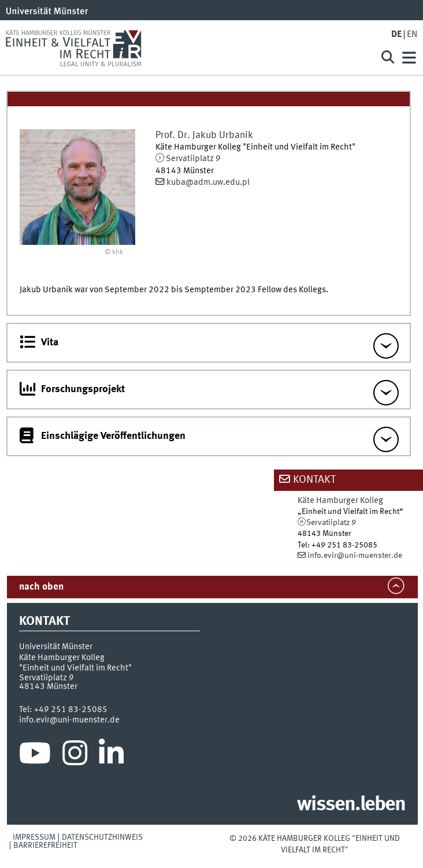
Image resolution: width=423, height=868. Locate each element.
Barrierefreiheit (45, 845)
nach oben (41, 587)
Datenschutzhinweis (102, 837)
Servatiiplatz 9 (193, 159)
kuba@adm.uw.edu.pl (208, 182)
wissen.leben (351, 805)
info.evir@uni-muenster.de (355, 556)
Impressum (34, 837)
